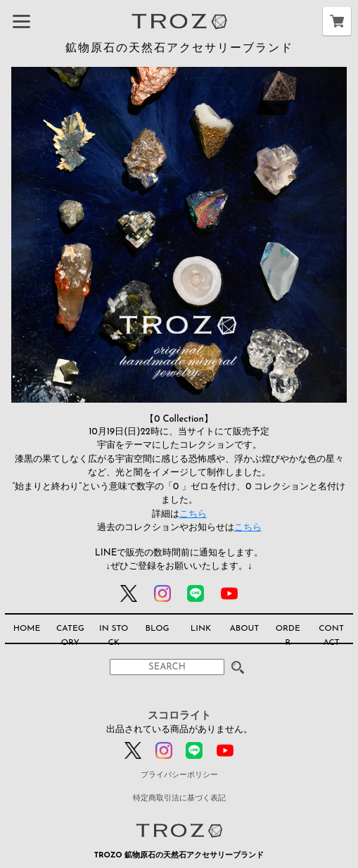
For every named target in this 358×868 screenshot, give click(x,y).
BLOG (158, 629)
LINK (201, 629)
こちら (193, 514)
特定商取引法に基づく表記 (179, 799)
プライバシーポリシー (179, 775)
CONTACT (331, 636)
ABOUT (244, 629)
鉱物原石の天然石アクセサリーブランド (179, 49)
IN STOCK (114, 636)
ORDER (288, 636)
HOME (27, 629)
